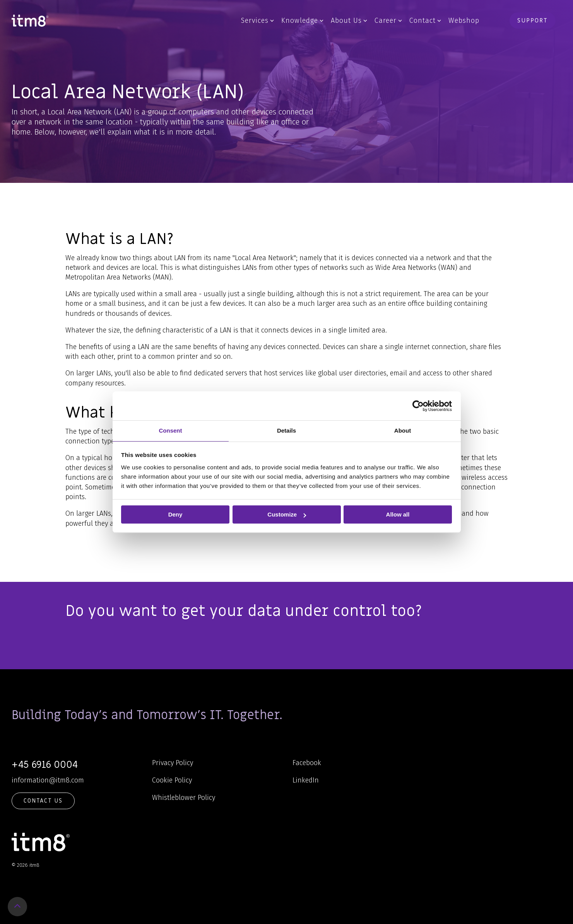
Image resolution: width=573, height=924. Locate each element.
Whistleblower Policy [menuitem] (184, 798)
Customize (287, 514)
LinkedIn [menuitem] (306, 780)
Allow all (398, 514)
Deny (175, 514)
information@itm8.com (48, 780)
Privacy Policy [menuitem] (173, 763)
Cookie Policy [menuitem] (172, 780)
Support (533, 20)
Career (388, 20)
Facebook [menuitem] (307, 763)
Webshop (464, 20)
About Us (349, 20)
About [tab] (403, 430)
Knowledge (302, 20)
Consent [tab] (171, 430)
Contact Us (43, 801)
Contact (425, 20)
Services (257, 20)
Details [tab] (286, 430)
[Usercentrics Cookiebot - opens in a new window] (418, 406)
